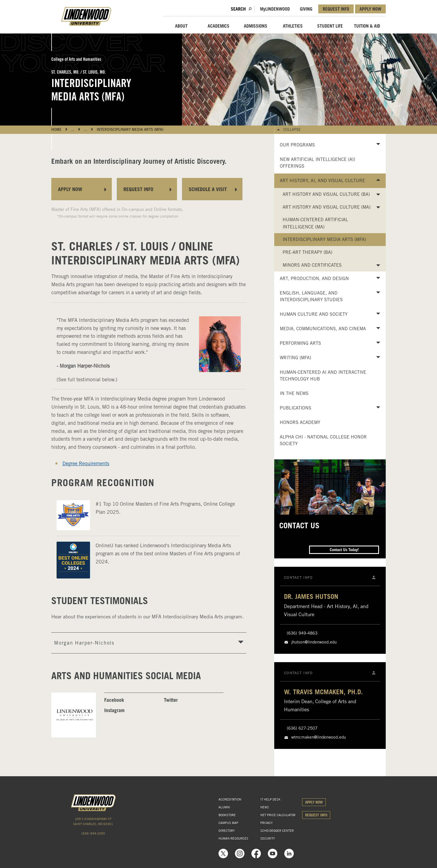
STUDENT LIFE (330, 26)
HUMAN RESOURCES (233, 838)
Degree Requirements (86, 463)
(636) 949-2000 (93, 833)
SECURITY (268, 838)
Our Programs (297, 145)
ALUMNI (224, 807)
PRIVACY (266, 823)
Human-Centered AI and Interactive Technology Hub (323, 376)
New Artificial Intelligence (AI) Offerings (317, 163)
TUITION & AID (367, 26)
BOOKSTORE (227, 815)
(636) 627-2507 (302, 728)
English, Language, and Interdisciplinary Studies (311, 296)
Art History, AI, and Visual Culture (322, 181)
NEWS (265, 807)
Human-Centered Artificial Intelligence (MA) (315, 223)
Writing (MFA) (295, 358)
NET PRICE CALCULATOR (278, 815)
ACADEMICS (219, 26)
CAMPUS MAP (228, 823)
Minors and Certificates (312, 265)
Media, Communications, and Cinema (323, 329)
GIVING (306, 9)
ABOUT (181, 26)
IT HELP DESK (270, 799)
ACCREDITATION (230, 799)
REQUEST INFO (336, 9)
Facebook (114, 700)
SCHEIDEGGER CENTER (277, 831)
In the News (294, 393)
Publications (296, 408)
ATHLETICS (293, 26)
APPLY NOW (370, 9)
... (73, 130)
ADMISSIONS (256, 26)
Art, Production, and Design (314, 279)
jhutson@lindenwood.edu (314, 642)
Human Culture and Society (314, 314)
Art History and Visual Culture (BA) (326, 194)
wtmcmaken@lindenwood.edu (319, 737)
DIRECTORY (227, 831)
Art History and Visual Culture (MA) (326, 207)
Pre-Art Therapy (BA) (307, 252)
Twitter (171, 700)
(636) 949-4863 (302, 633)
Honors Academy (300, 422)
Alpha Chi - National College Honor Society (323, 440)
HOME (56, 130)
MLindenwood (275, 9)
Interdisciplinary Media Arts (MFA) (130, 130)
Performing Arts (300, 343)
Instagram (114, 710)
